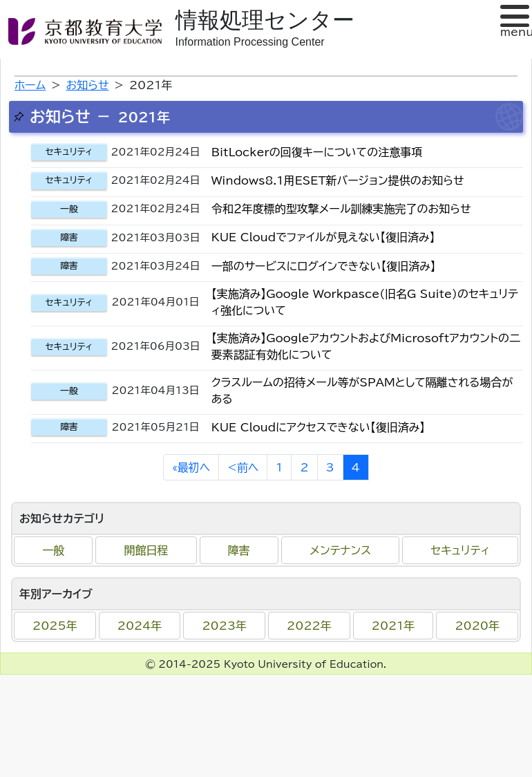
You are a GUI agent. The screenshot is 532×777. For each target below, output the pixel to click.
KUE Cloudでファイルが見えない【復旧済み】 (323, 237)
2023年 (224, 626)
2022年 (309, 626)
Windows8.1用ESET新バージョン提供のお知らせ (338, 180)
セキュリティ (460, 550)
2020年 (477, 626)
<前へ (243, 467)
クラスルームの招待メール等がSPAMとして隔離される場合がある (362, 391)
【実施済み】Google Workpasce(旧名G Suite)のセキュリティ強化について (365, 302)
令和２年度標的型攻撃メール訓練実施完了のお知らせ (341, 209)
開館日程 (146, 550)
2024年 (140, 626)
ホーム (30, 85)
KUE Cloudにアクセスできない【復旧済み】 (319, 427)
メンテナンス (340, 550)
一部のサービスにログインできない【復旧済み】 (324, 266)
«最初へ (191, 467)
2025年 (55, 626)
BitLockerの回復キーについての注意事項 (317, 152)
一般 (53, 550)
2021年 (393, 626)
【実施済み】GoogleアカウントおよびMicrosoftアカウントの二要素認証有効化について (366, 346)
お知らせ (88, 85)
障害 (239, 550)
